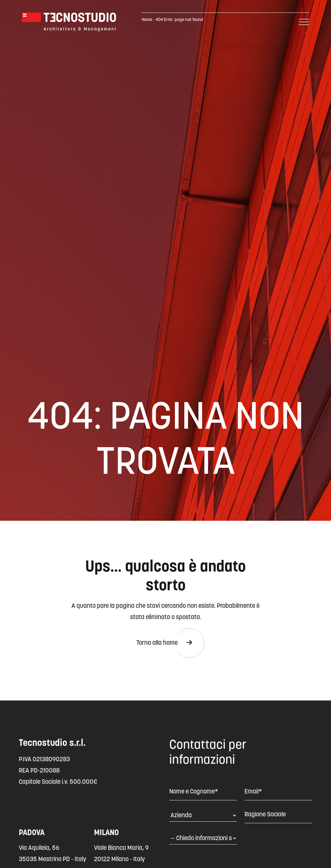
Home (147, 20)
